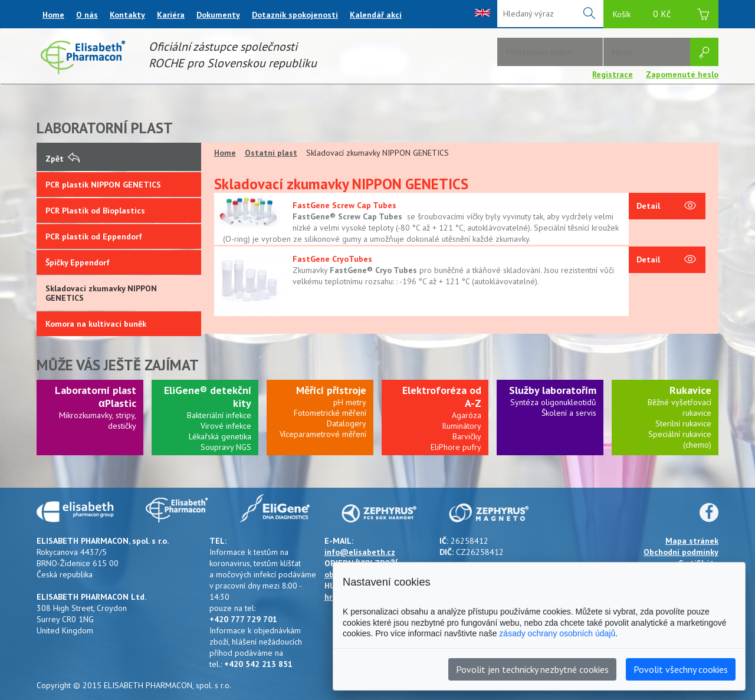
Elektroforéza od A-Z (442, 397)
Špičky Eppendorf (78, 262)
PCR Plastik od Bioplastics (95, 211)
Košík (661, 16)
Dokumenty (218, 15)
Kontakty (127, 15)
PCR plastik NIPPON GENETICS (103, 185)
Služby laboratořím (553, 390)
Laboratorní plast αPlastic (96, 397)
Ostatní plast (271, 153)
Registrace (613, 74)
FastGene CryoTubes (332, 259)
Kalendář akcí (376, 15)
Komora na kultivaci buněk (96, 324)
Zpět (63, 159)
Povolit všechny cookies (681, 669)
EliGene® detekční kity (208, 397)
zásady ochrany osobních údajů (557, 633)
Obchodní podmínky (681, 552)
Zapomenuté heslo (682, 74)
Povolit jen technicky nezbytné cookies (532, 669)
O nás (87, 15)
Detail (666, 206)
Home (53, 15)
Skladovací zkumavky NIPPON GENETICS (101, 293)
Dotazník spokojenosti (295, 15)
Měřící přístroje (331, 390)
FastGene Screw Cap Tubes (344, 205)
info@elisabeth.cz (360, 552)
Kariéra (171, 15)
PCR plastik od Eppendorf (94, 236)
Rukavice (690, 390)
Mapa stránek (692, 541)
